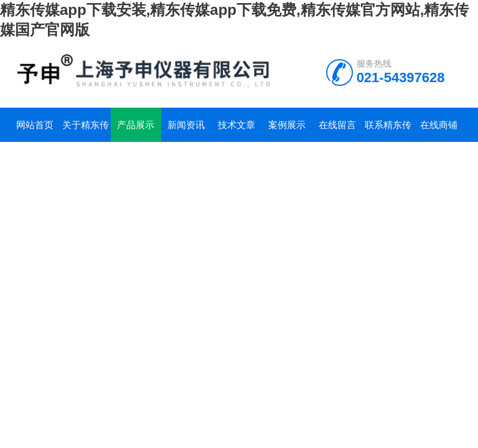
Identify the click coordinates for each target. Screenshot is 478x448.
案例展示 (287, 125)
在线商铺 (439, 125)
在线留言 (337, 125)
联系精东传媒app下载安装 (388, 131)
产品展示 (136, 125)
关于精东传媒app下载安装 (85, 131)
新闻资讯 (186, 125)
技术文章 (237, 125)
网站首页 (35, 125)
